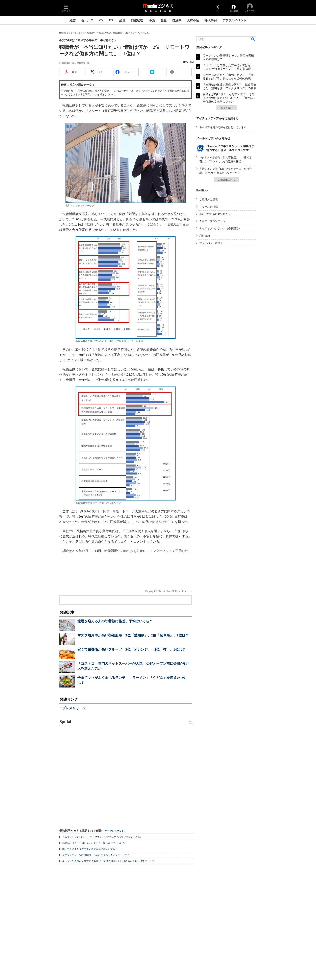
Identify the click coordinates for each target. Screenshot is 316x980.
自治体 (177, 20)
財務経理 (137, 20)
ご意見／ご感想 (208, 199)
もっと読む (227, 108)
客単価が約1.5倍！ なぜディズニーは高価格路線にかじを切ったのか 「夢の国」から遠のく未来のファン (230, 98)
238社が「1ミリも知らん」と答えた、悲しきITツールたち (93, 843)
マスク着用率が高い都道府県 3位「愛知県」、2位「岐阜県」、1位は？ (133, 635)
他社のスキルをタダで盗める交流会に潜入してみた (90, 849)
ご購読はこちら (227, 180)
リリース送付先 (208, 207)
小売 (152, 20)
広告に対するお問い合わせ (215, 214)
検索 (253, 39)
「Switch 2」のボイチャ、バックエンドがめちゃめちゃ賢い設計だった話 (101, 837)
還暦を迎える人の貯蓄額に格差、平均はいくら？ (115, 621)
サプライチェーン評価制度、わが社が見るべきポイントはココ (96, 855)
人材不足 (193, 20)
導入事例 (211, 20)
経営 (73, 20)
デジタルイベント (234, 20)
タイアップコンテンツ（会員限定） (220, 228)
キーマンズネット (114, 831)
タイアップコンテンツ (212, 221)
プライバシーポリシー (212, 243)
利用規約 (205, 236)
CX (101, 20)
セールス (87, 20)
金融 (163, 20)
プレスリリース (74, 708)
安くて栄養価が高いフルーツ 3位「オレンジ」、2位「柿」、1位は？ (131, 649)
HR (111, 20)
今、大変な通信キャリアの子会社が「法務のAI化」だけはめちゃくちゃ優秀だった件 (108, 861)
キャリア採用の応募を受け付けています (223, 127)
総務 (122, 20)
